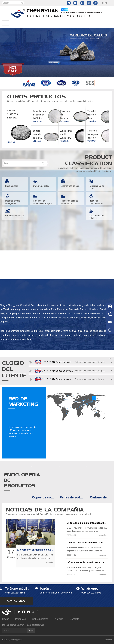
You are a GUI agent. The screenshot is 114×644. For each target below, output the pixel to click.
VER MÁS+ (11, 142)
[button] (54, 63)
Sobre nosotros (40, 619)
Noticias (59, 619)
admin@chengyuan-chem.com (56, 593)
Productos (21, 619)
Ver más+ (50, 562)
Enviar (31, 630)
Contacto (74, 619)
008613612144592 (91, 593)
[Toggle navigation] (6, 23)
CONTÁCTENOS (16, 601)
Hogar (6, 619)
